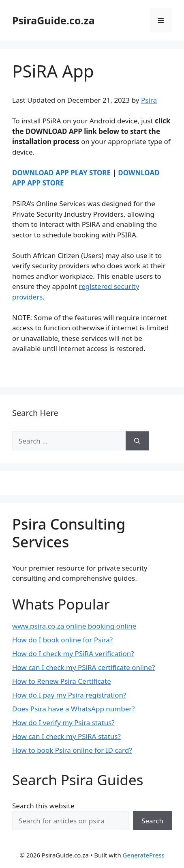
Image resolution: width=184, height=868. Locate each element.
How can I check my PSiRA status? (66, 736)
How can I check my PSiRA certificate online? (83, 667)
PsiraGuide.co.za (53, 20)
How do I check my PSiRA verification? (73, 654)
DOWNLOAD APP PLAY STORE (61, 173)
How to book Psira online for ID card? (72, 750)
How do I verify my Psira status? (63, 723)
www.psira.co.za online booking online (74, 626)
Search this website (43, 806)
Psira (149, 100)
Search (152, 821)
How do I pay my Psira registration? (69, 695)
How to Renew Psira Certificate (62, 681)
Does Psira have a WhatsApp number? (74, 709)
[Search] (137, 441)
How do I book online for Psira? (62, 640)
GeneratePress (144, 855)
